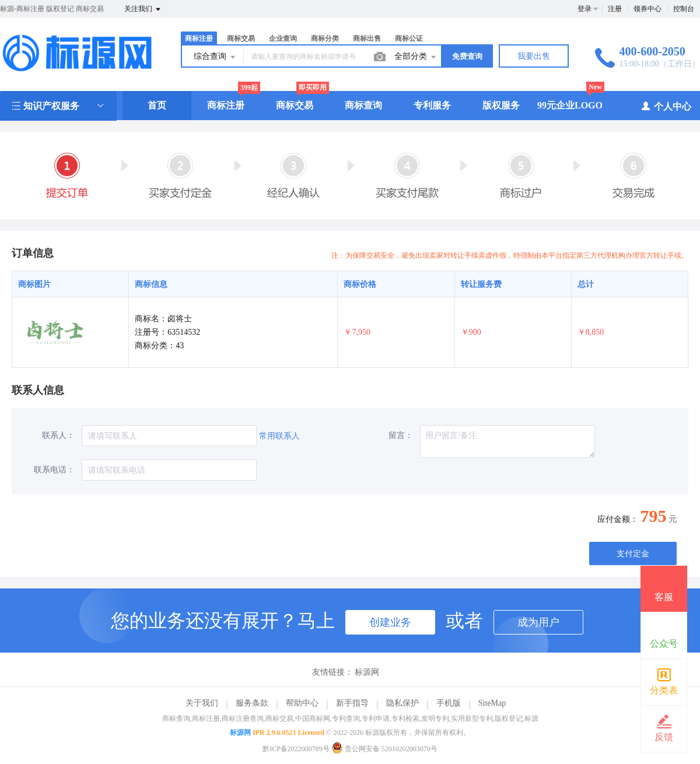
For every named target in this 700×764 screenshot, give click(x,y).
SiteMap (492, 703)
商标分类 (325, 38)
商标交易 (241, 38)
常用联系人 (279, 436)
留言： (401, 435)
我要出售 (534, 56)
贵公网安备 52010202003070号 (384, 749)
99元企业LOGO (570, 105)
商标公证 (409, 38)
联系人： (58, 435)
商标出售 (367, 38)
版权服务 (501, 105)
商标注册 (199, 38)
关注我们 (143, 9)
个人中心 (666, 106)
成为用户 (538, 622)
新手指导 (352, 703)
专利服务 (432, 105)
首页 (157, 105)
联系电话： (54, 470)
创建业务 (390, 622)
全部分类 (416, 57)
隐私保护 (402, 703)
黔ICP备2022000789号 (296, 749)
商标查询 (363, 105)
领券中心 (647, 9)
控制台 (684, 9)
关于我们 (202, 703)
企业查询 (283, 38)
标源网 (367, 672)
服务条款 (252, 703)
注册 (615, 9)
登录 (584, 9)
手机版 (449, 703)
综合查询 (215, 57)
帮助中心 (302, 703)
